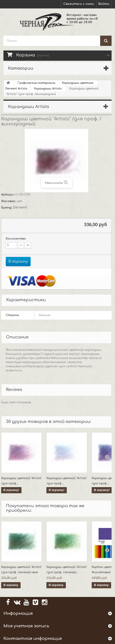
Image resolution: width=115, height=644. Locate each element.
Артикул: (8, 195)
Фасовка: (9, 201)
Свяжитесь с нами (79, 4)
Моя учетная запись (26, 626)
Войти (104, 4)
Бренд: (7, 208)
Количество (16, 239)
